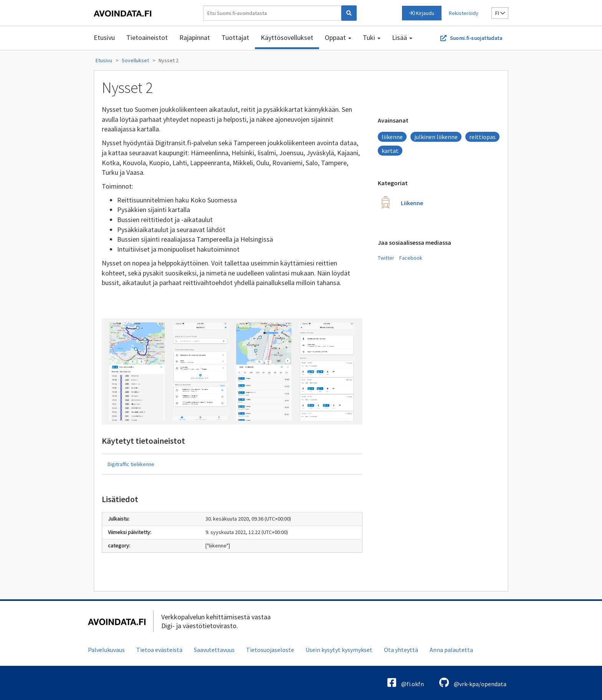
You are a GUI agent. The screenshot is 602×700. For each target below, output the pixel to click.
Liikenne (412, 203)
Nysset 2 (169, 60)
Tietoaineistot (147, 37)
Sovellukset (135, 60)
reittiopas (482, 137)
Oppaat (338, 37)
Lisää (402, 37)
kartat (390, 151)
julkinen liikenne (436, 137)
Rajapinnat (195, 37)
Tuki (372, 37)
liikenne (392, 137)
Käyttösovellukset (287, 37)
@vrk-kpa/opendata (473, 683)
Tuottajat (235, 37)
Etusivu (104, 37)
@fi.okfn (406, 683)
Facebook (411, 258)
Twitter (386, 258)
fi (500, 13)
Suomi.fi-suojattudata (476, 38)
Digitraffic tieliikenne (131, 464)
